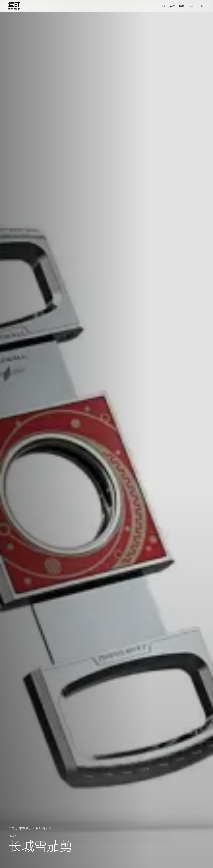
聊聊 (182, 6)
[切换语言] (201, 6)
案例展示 (25, 828)
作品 (163, 6)
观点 (173, 6)
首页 (12, 828)
